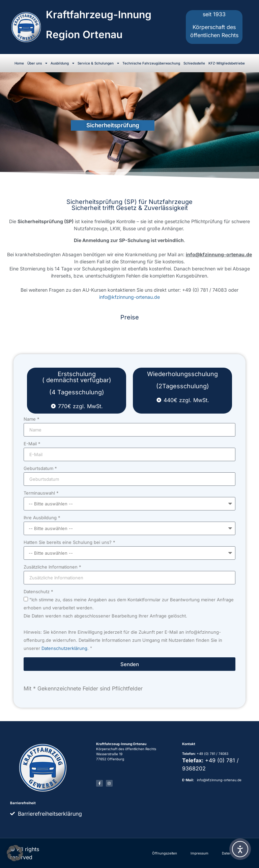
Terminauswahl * (41, 493)
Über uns (37, 63)
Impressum (199, 853)
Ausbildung (62, 63)
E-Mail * (32, 444)
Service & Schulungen (98, 63)
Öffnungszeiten (165, 853)
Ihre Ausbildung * (42, 518)
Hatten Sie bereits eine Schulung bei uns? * (69, 543)
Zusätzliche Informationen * (52, 567)
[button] (15, 853)
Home (19, 63)
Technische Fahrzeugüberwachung (151, 63)
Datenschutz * (38, 592)
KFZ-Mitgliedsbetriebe (227, 63)
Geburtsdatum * (40, 469)
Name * (32, 419)
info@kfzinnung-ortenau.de (129, 297)
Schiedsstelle (194, 63)
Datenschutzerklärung (64, 649)
